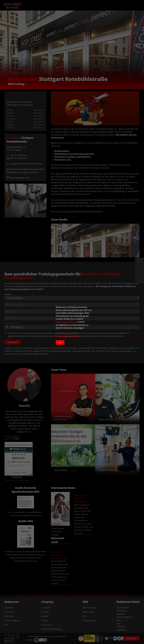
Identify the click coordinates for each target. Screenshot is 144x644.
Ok (60, 342)
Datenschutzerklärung (66, 322)
